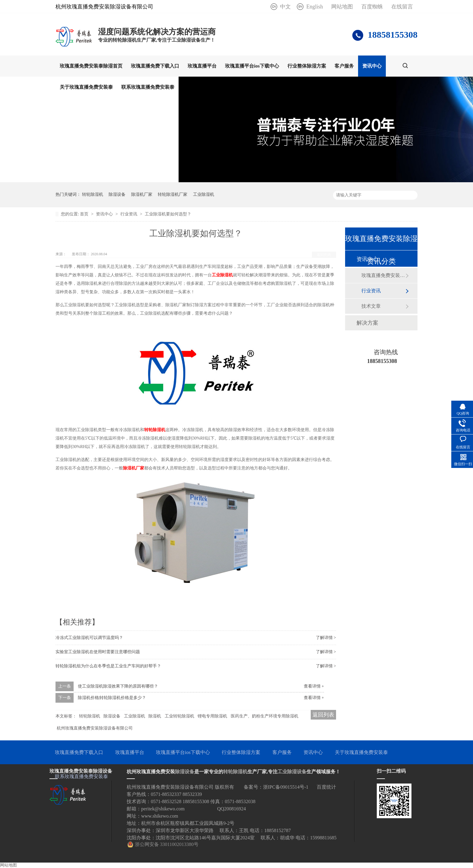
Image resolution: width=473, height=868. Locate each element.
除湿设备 (117, 194)
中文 (285, 7)
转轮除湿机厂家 (173, 194)
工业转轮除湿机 (179, 716)
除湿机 (155, 716)
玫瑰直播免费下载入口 (155, 66)
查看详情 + (314, 686)
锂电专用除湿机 (212, 716)
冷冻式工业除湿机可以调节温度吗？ (89, 638)
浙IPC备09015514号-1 (286, 787)
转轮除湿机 (93, 194)
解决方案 (367, 323)
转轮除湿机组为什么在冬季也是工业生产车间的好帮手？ (108, 666)
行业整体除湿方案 (307, 66)
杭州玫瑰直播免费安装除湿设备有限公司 (95, 728)
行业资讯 (129, 214)
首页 (85, 214)
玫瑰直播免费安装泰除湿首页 (91, 66)
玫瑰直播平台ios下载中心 (252, 66)
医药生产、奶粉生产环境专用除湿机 (265, 716)
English (314, 7)
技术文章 (371, 306)
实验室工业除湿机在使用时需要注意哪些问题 (98, 652)
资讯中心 (372, 66)
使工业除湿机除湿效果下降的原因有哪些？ (118, 686)
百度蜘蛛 (372, 7)
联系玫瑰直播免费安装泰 (148, 87)
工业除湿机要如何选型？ (168, 214)
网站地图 (342, 7)
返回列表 (324, 255)
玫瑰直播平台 (202, 66)
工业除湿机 (204, 194)
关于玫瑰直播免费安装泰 (86, 87)
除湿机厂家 (142, 194)
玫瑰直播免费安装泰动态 (383, 275)
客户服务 (344, 66)
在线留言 (402, 7)
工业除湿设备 (292, 772)
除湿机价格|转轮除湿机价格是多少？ (112, 698)
